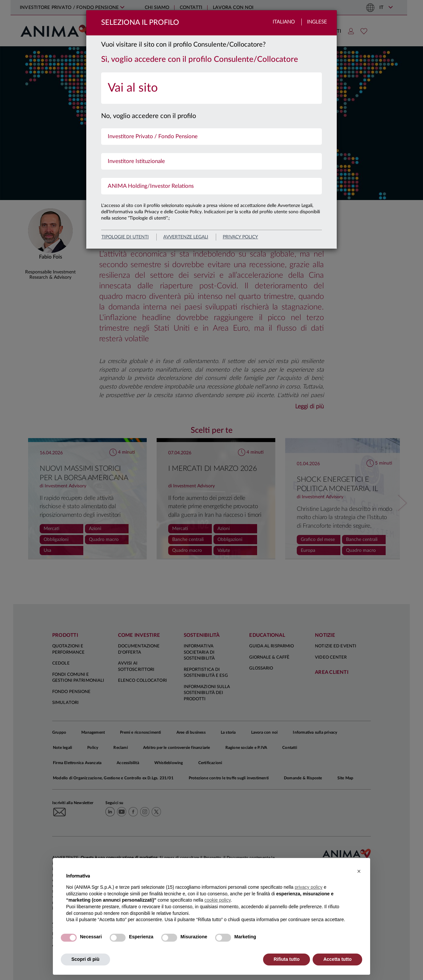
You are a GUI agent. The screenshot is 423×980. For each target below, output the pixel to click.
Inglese (317, 22)
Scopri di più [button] (85, 959)
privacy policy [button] (309, 887)
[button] (359, 871)
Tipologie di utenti (125, 237)
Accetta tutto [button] (337, 959)
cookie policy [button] (218, 900)
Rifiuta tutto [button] (287, 959)
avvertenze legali (186, 237)
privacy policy (240, 237)
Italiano (284, 22)
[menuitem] (211, 88)
